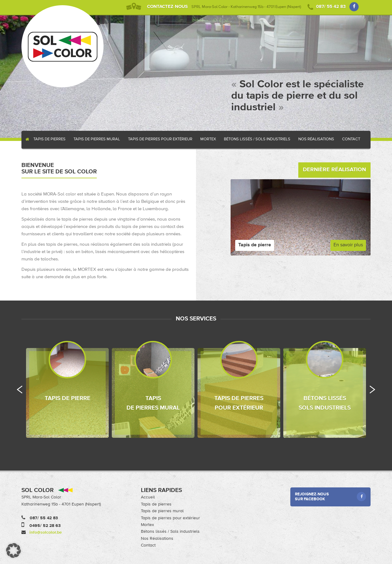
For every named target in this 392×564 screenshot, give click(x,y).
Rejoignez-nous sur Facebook (331, 497)
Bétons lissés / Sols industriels (257, 139)
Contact (351, 139)
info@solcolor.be (46, 532)
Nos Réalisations (316, 139)
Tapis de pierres (49, 139)
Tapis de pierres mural (97, 139)
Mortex (208, 139)
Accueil (25, 140)
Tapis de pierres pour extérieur (160, 139)
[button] (13, 551)
